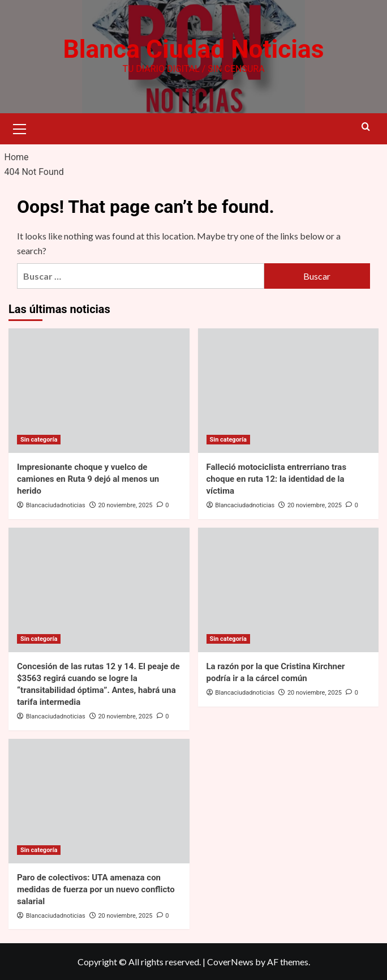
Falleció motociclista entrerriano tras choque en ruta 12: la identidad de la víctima (277, 479)
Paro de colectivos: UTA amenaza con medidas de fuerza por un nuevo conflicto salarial (96, 889)
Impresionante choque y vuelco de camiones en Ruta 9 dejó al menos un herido (88, 479)
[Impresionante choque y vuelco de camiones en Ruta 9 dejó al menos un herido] (99, 391)
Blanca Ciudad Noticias (193, 49)
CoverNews (230, 962)
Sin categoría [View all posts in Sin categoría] (39, 440)
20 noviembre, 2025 (125, 505)
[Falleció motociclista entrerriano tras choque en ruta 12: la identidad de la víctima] (289, 391)
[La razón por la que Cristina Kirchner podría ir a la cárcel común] (289, 590)
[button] (20, 127)
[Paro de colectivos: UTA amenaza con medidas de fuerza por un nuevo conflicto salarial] (99, 801)
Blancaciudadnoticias (56, 505)
